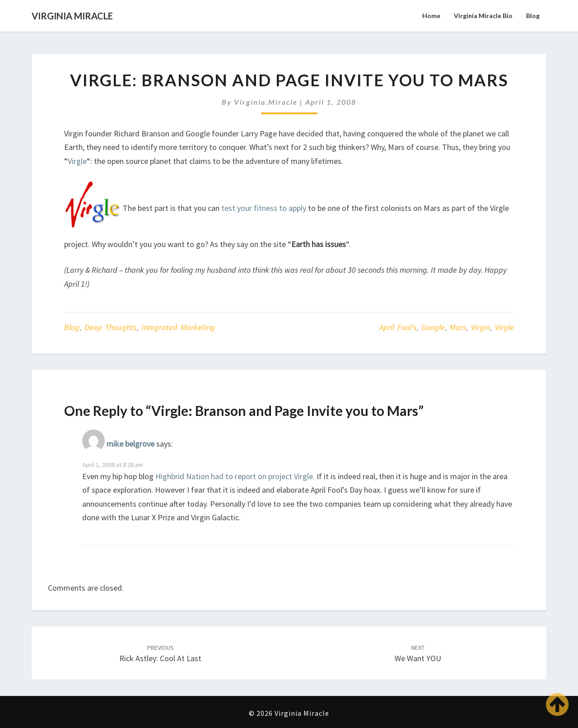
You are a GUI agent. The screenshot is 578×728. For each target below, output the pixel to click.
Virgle (77, 161)
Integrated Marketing (178, 327)
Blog (533, 16)
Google (433, 327)
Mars (458, 327)
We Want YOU (418, 654)
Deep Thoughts (110, 327)
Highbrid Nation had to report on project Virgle (234, 476)
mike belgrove (131, 444)
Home (431, 16)
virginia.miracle (266, 102)
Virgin (480, 327)
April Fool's (398, 327)
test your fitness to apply (264, 208)
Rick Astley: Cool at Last (160, 654)
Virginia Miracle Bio (483, 16)
